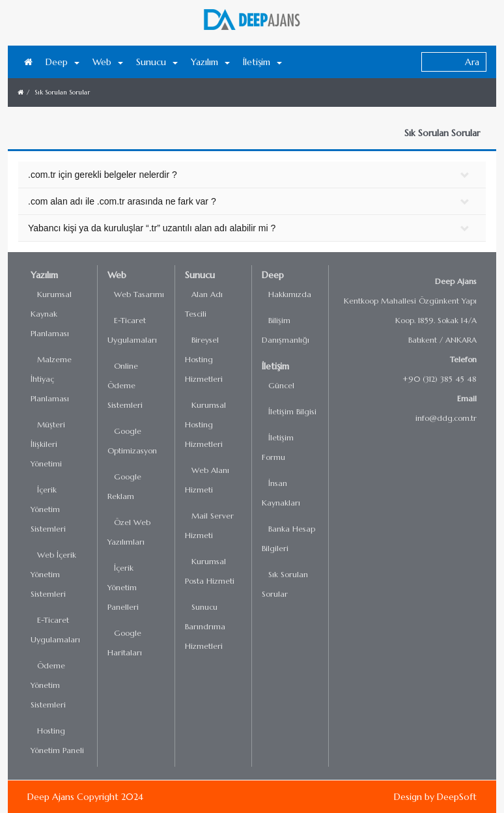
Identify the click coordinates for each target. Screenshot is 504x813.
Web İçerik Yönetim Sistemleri (53, 574)
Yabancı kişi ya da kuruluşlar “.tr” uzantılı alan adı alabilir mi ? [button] (152, 228)
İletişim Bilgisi (292, 411)
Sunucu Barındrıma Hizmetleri (205, 626)
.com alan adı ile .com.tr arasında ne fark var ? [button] (122, 201)
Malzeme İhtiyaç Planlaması (51, 379)
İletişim (275, 366)
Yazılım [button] (210, 62)
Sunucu (200, 275)
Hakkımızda (290, 294)
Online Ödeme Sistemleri (125, 385)
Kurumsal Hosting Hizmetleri (205, 424)
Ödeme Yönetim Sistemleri (48, 685)
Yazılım (44, 275)
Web (117, 275)
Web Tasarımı (139, 294)
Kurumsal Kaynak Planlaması (51, 314)
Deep (273, 275)
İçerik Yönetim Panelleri (123, 587)
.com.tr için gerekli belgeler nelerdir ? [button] (103, 175)
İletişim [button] (262, 62)
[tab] (252, 175)
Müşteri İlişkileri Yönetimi (48, 444)
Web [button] (108, 62)
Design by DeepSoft (435, 797)
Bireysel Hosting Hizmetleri (204, 359)
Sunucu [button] (157, 62)
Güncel (281, 385)
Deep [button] (63, 62)
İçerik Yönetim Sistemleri (48, 509)
